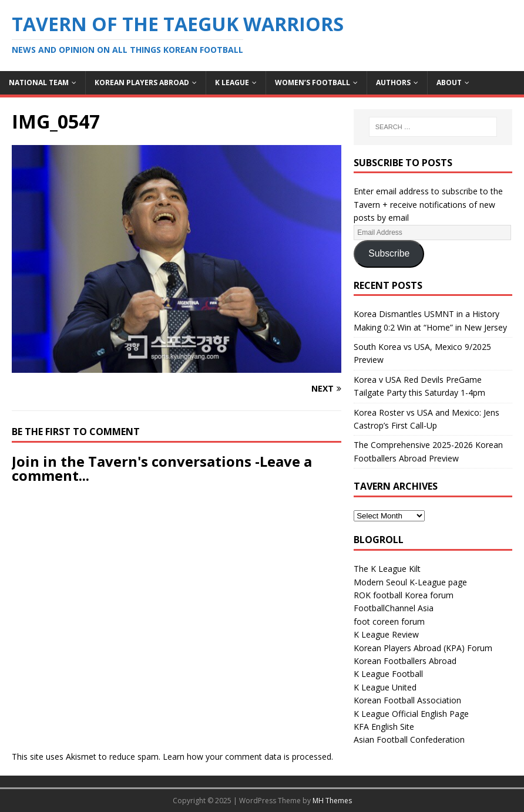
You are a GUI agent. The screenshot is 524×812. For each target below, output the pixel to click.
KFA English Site (384, 727)
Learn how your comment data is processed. (248, 757)
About (449, 82)
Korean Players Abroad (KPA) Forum (423, 648)
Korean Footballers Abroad (405, 661)
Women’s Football (313, 82)
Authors (393, 82)
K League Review (386, 634)
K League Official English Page (411, 714)
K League (232, 82)
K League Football (388, 674)
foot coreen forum (389, 621)
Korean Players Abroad (142, 82)
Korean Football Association (407, 700)
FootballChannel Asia (394, 608)
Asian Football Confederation (409, 739)
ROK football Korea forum (404, 595)
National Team (39, 82)
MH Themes (332, 801)
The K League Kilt (387, 569)
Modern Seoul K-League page (410, 582)
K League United (385, 687)
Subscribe (389, 253)
